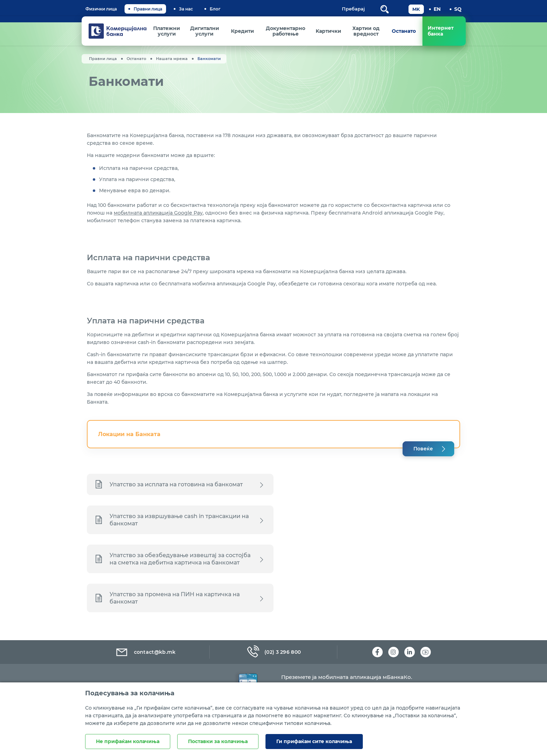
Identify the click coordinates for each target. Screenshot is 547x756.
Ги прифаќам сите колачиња (314, 741)
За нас (186, 9)
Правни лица (148, 9)
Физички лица (101, 9)
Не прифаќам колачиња (128, 741)
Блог (215, 9)
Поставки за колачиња (218, 741)
